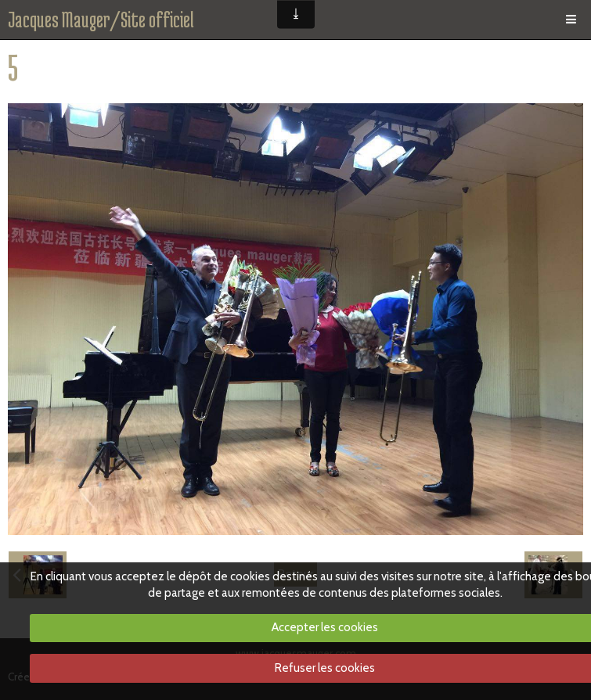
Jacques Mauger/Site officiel (101, 20)
